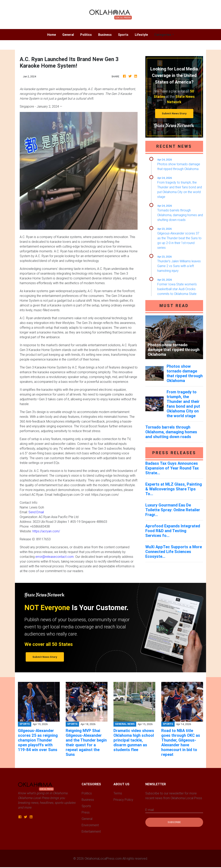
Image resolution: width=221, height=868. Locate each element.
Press (86, 812)
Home (53, 34)
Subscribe (174, 822)
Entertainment (91, 831)
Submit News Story (174, 113)
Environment (90, 825)
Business (105, 35)
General (68, 35)
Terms (118, 793)
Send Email (36, 512)
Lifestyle (141, 35)
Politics (86, 35)
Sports (123, 35)
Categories (163, 35)
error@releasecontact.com (55, 557)
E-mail (150, 810)
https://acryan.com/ (46, 531)
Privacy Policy (123, 800)
